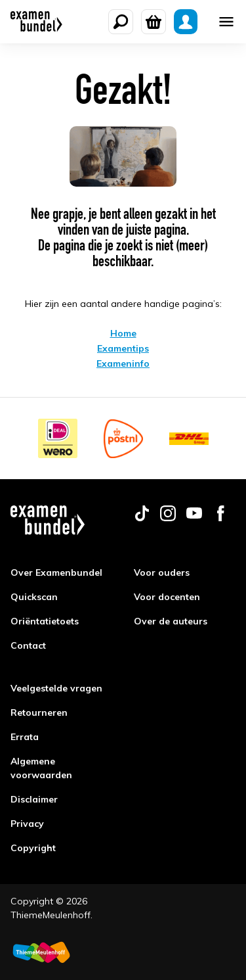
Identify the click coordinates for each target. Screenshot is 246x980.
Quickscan (34, 597)
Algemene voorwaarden (41, 768)
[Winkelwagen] (154, 22)
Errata (25, 737)
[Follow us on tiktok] (142, 518)
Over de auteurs (171, 621)
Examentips (123, 348)
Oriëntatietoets (45, 621)
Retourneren (39, 712)
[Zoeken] (121, 22)
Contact (28, 645)
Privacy (27, 824)
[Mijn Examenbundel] (186, 22)
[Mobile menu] (226, 22)
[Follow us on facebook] (220, 518)
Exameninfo (123, 363)
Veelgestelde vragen (56, 688)
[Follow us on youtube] (194, 518)
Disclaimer (34, 799)
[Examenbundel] (36, 22)
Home (123, 333)
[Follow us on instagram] (168, 518)
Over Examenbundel (56, 572)
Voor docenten (167, 597)
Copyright (33, 848)
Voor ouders (162, 572)
